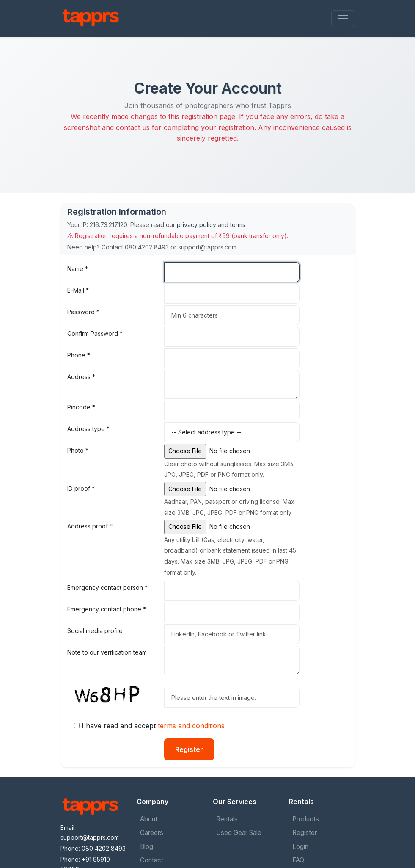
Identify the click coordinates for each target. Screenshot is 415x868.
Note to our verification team (107, 652)
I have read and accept (153, 726)
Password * (83, 312)
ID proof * (81, 488)
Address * (81, 377)
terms (238, 225)
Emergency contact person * (107, 587)
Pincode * (81, 407)
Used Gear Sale (239, 833)
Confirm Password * (95, 333)
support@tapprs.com (90, 837)
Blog (147, 847)
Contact (152, 860)
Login (300, 847)
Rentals (227, 819)
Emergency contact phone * (107, 609)
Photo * (78, 450)
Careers (152, 833)
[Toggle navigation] (343, 19)
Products (306, 819)
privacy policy (197, 225)
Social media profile (95, 631)
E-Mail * (78, 290)
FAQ (298, 860)
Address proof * (90, 526)
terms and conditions (191, 726)
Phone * (79, 355)
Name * (78, 269)
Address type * (88, 429)
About (149, 819)
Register (189, 749)
